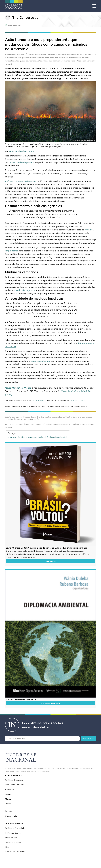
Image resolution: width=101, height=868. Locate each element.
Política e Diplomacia (14, 780)
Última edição (11, 816)
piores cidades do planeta (21, 162)
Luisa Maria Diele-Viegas (22, 151)
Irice (7, 847)
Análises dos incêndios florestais (21, 181)
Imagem (9, 794)
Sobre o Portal (11, 838)
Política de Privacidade (15, 828)
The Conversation (26, 18)
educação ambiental (41, 361)
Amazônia (12, 437)
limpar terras (12, 251)
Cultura (8, 804)
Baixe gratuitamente (50, 703)
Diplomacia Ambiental (57, 437)
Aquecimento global (37, 437)
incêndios (89, 230)
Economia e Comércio (14, 785)
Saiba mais (50, 561)
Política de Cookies (13, 833)
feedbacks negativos (25, 290)
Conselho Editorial (13, 842)
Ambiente (22, 437)
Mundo (8, 799)
